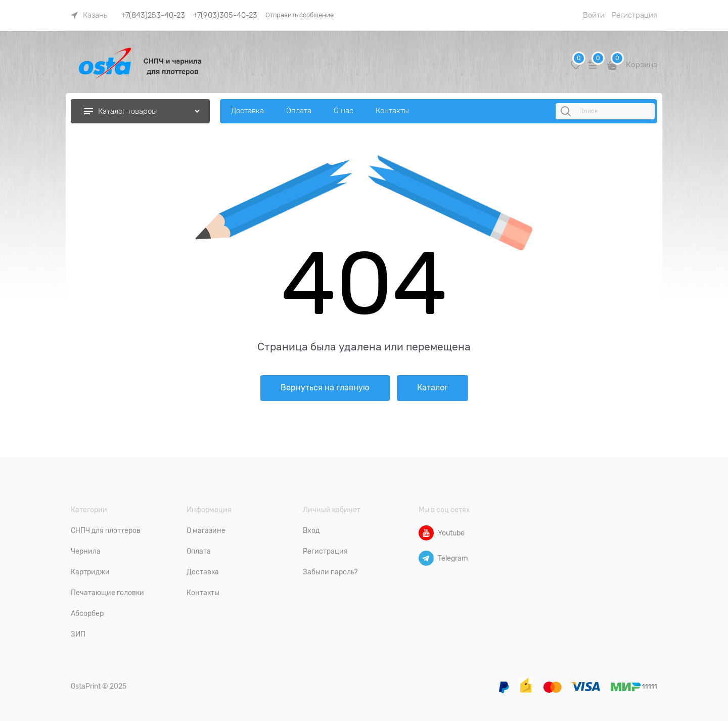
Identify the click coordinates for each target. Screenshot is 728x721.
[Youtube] (426, 533)
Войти (594, 15)
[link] (89, 15)
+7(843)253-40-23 (153, 15)
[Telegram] (426, 558)
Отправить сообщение (300, 15)
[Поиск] (567, 111)
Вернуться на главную (325, 388)
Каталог (433, 388)
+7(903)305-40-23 (225, 15)
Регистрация (634, 15)
